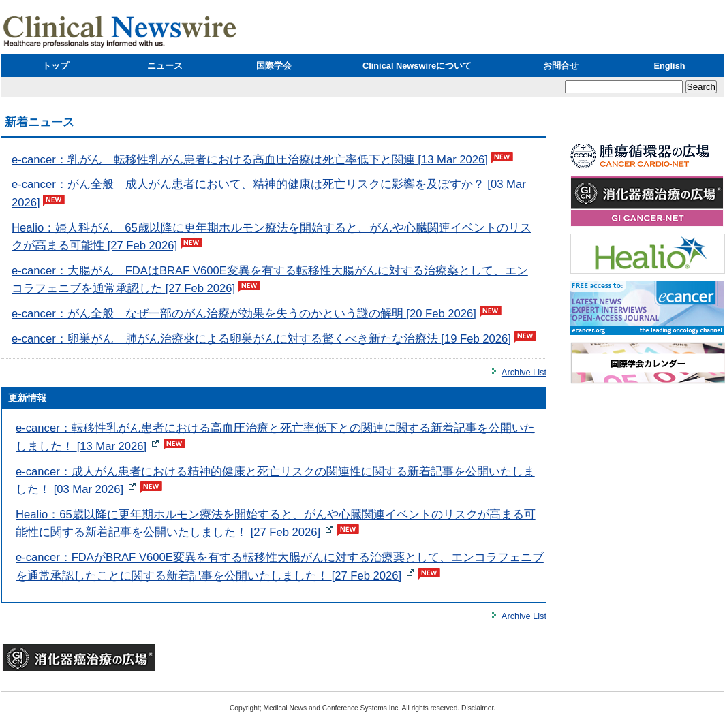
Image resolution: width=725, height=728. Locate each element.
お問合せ (561, 66)
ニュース (165, 66)
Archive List (524, 372)
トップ (56, 66)
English (669, 66)
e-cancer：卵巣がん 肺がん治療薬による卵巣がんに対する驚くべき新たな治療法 (261, 339)
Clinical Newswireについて (417, 66)
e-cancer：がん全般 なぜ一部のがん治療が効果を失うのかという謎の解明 (244, 314)
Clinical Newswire (121, 31)
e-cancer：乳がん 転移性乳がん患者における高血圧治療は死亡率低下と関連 (250, 160)
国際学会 (274, 66)
